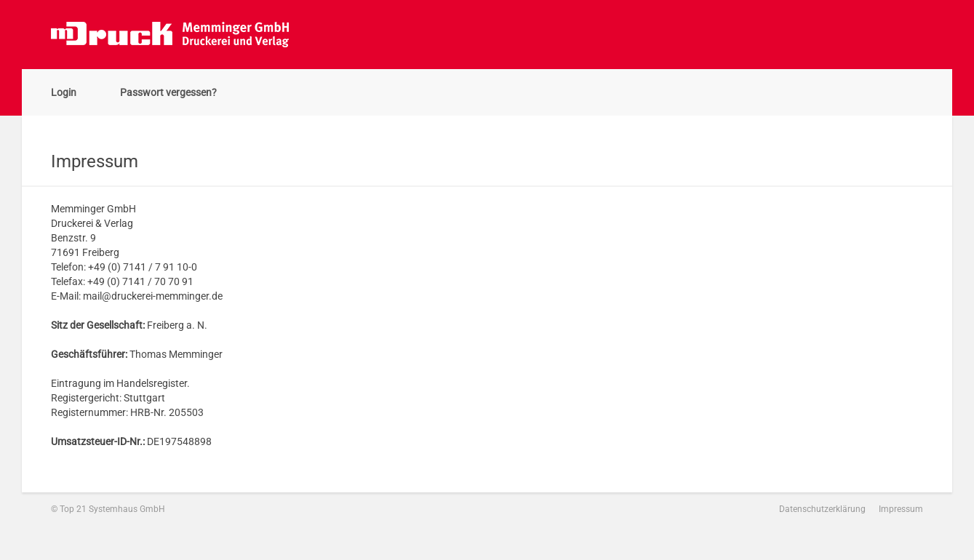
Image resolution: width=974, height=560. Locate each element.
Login (64, 92)
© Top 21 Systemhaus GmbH (108, 509)
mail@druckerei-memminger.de (153, 296)
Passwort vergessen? (168, 92)
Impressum (901, 509)
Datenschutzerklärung (822, 509)
